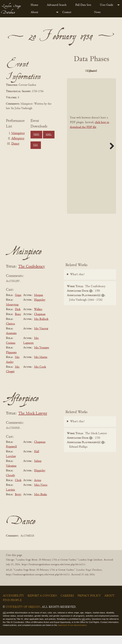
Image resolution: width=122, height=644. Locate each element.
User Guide (107, 5)
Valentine (11, 474)
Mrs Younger (42, 356)
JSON (36, 135)
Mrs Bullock (41, 328)
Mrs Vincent (41, 337)
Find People (12, 609)
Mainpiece (18, 133)
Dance (15, 144)
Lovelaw (11, 465)
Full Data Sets (83, 5)
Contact (67, 12)
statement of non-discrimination (72, 634)
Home (34, 5)
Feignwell (11, 455)
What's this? (77, 283)
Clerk (18, 489)
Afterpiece (18, 139)
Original (101, 71)
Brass (18, 323)
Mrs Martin (41, 366)
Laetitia (10, 498)
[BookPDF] (91, 154)
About (34, 12)
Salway (38, 470)
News (97, 12)
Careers (67, 604)
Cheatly (11, 484)
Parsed (101, 80)
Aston (38, 489)
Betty (18, 503)
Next (110, 154)
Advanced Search (57, 5)
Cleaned (80, 80)
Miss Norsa (41, 493)
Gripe (18, 304)
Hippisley (40, 308)
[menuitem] (36, 5)
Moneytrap (12, 313)
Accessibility (13, 604)
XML (49, 135)
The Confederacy (32, 275)
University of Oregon (23, 615)
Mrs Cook (40, 375)
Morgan (38, 304)
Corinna (11, 351)
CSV (36, 145)
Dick (18, 318)
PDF (80, 71)
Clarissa (10, 332)
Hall (37, 460)
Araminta (11, 342)
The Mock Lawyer (33, 422)
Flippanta (11, 361)
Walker (38, 318)
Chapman (40, 323)
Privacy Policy (89, 604)
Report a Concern (42, 604)
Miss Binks (41, 503)
